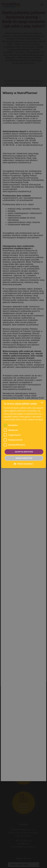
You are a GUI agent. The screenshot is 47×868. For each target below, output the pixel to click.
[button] (23, 464)
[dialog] (23, 434)
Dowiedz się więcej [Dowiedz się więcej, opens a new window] (35, 420)
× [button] (42, 403)
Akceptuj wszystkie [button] (24, 452)
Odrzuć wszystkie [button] (24, 458)
